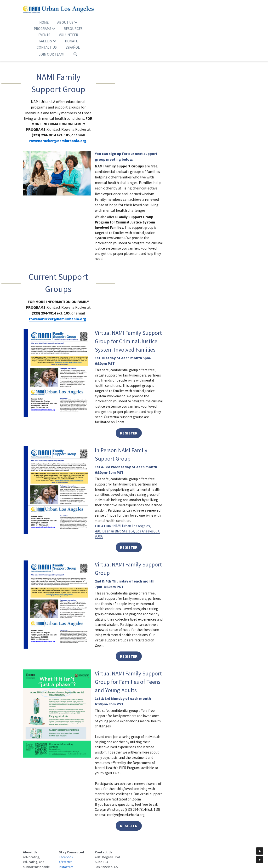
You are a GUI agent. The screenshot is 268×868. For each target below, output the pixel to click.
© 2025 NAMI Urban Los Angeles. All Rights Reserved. (134, 844)
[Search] (177, 41)
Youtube (87, 832)
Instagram (88, 827)
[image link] (134, 15)
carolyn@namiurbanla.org (196, 747)
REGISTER (191, 282)
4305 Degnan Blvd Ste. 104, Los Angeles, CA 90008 (174, 414)
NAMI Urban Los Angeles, (174, 409)
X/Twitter (87, 822)
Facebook (88, 817)
